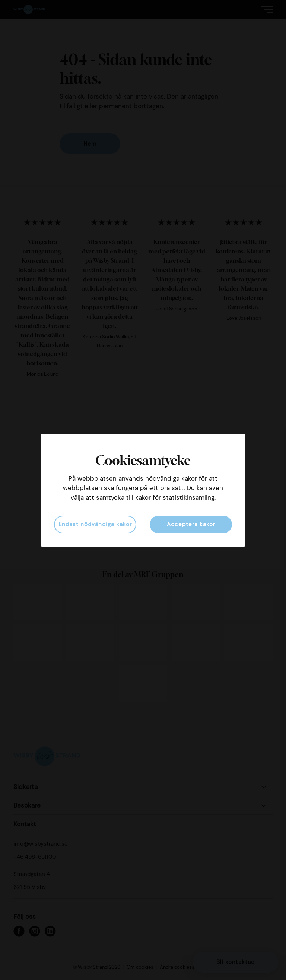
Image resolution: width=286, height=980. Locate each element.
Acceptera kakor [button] (191, 524)
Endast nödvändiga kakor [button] (95, 524)
